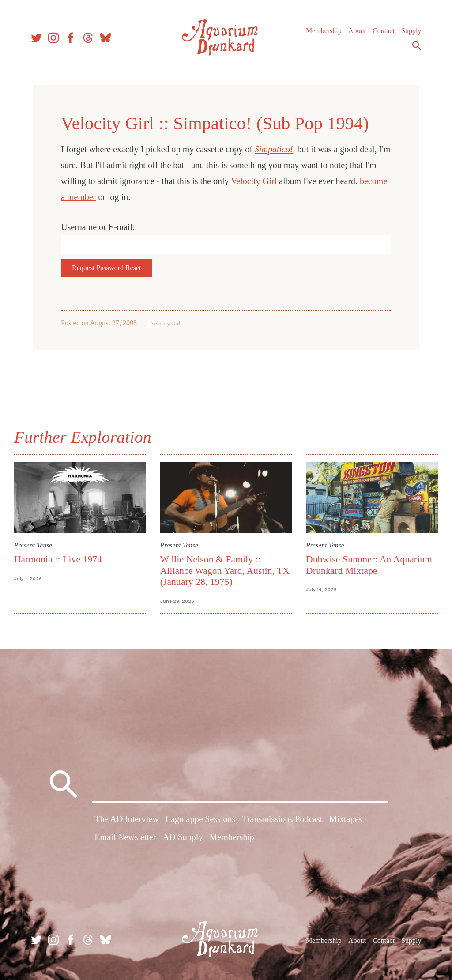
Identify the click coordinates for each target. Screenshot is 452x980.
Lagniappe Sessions (200, 819)
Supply (411, 31)
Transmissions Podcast (282, 819)
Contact (384, 31)
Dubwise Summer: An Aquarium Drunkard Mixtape (369, 565)
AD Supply (183, 837)
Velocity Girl (254, 181)
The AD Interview (127, 819)
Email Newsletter (125, 837)
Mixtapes (346, 819)
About (357, 31)
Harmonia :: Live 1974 (58, 559)
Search (417, 45)
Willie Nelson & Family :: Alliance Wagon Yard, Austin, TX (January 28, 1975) (225, 571)
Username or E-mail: (98, 227)
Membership (324, 31)
